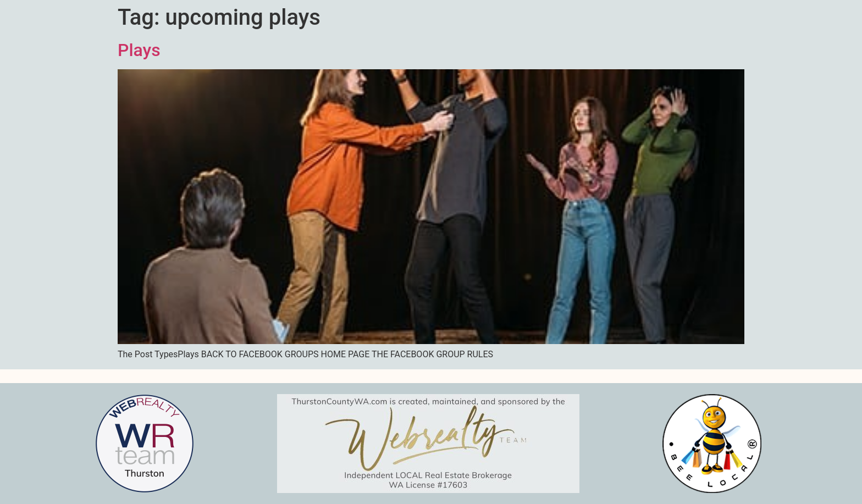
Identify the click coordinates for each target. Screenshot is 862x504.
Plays (139, 50)
